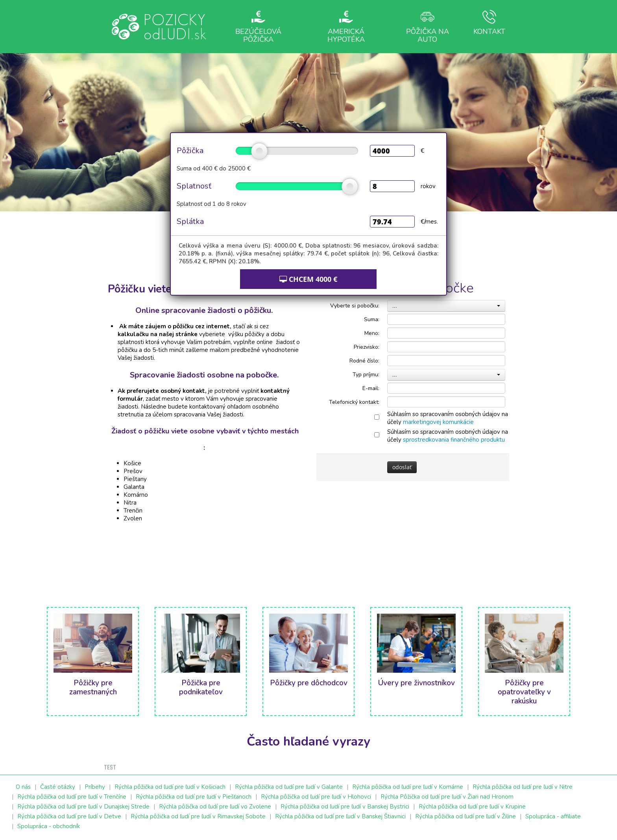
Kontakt (489, 23)
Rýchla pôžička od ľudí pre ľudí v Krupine (472, 807)
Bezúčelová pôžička (258, 27)
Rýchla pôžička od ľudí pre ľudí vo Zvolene (215, 807)
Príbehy (95, 787)
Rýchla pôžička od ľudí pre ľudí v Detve (69, 816)
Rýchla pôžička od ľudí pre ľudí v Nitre (523, 787)
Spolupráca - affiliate (553, 816)
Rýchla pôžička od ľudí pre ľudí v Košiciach (170, 787)
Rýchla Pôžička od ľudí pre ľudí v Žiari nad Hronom (447, 797)
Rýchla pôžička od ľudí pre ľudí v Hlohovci (316, 797)
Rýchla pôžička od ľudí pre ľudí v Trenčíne (72, 797)
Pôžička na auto (428, 27)
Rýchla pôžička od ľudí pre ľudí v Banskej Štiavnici (340, 816)
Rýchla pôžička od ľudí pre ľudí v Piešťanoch (194, 797)
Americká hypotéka (346, 27)
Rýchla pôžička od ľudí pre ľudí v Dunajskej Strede (83, 807)
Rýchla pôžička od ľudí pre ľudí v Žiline (466, 816)
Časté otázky (58, 787)
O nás (23, 787)
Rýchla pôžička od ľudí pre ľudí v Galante (289, 787)
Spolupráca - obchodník (49, 826)
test (110, 768)
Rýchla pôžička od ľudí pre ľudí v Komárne (408, 787)
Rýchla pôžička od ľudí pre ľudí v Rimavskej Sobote (198, 816)
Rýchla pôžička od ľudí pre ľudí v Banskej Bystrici (345, 807)
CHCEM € (308, 279)
